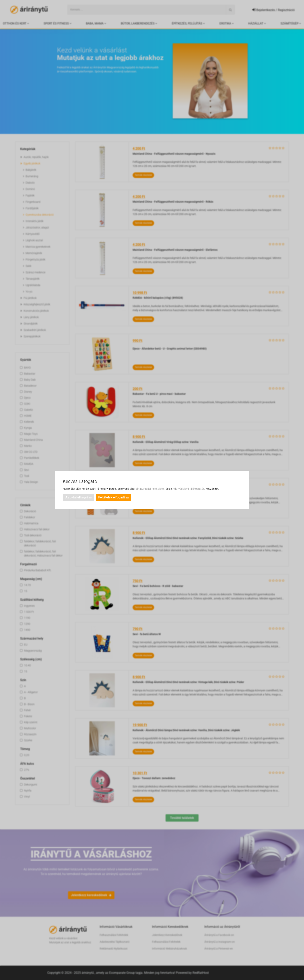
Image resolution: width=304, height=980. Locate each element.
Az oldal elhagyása (79, 497)
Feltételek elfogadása (114, 497)
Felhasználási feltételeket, (150, 489)
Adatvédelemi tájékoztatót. (189, 489)
